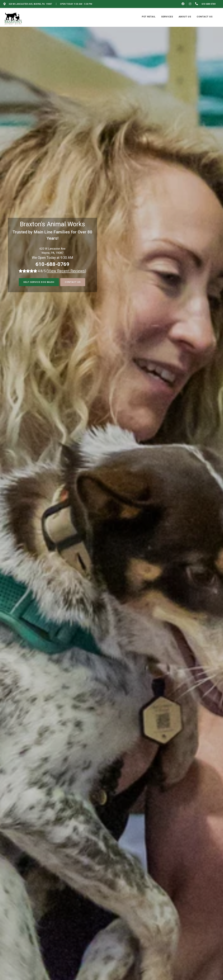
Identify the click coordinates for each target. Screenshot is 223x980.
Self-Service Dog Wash (39, 282)
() (66, 271)
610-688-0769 (52, 264)
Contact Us (73, 282)
